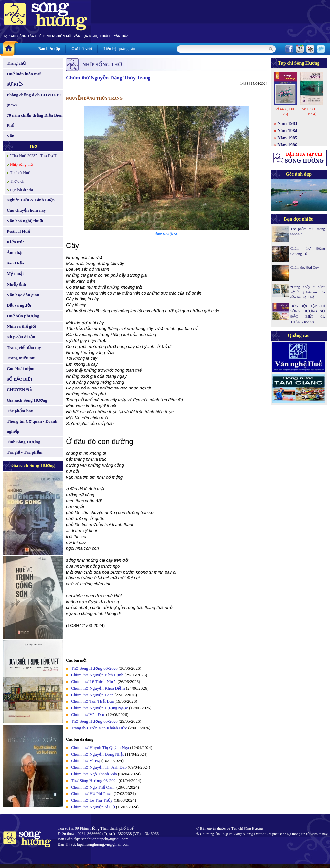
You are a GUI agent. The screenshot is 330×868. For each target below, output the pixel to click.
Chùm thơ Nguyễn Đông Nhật (98, 754)
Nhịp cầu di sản (21, 337)
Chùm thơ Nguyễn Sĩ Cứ (93, 807)
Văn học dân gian (23, 295)
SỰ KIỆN (15, 84)
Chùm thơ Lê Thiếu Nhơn (94, 682)
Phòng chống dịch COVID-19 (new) (34, 100)
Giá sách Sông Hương (27, 400)
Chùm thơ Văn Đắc (88, 714)
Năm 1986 (287, 145)
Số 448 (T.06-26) (285, 112)
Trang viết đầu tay (24, 347)
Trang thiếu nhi (21, 358)
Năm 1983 (287, 124)
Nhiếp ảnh (16, 284)
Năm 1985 (287, 138)
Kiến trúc (16, 242)
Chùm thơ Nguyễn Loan (92, 695)
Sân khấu (15, 263)
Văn (10, 136)
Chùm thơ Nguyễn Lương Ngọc (99, 708)
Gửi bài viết (82, 49)
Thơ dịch (17, 181)
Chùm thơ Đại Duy (305, 267)
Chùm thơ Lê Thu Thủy (92, 800)
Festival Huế (18, 231)
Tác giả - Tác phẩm (24, 452)
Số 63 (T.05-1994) (312, 112)
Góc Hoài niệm (20, 369)
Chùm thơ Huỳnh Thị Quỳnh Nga (100, 747)
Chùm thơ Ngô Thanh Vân (94, 774)
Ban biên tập (49, 49)
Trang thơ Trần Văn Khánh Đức (99, 728)
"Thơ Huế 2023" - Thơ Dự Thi (35, 156)
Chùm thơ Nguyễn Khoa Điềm (98, 688)
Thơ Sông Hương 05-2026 (94, 721)
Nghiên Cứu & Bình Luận (31, 200)
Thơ (33, 146)
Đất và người (19, 305)
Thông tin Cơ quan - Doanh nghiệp (32, 426)
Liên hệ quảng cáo (119, 49)
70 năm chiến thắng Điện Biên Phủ (34, 120)
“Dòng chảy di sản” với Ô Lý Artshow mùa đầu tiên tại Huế (308, 292)
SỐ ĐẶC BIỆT (20, 379)
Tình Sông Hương (23, 442)
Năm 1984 (287, 131)
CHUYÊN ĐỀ (19, 390)
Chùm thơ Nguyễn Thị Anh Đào (99, 767)
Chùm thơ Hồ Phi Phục (92, 794)
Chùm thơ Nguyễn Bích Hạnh (97, 675)
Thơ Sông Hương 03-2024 (94, 780)
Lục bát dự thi (21, 190)
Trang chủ (16, 63)
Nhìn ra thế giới (21, 326)
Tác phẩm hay (20, 411)
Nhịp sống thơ (21, 164)
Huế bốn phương (23, 316)
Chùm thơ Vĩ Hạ (86, 761)
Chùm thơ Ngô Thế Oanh (93, 787)
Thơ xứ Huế (20, 173)
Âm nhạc (15, 252)
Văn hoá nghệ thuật (25, 221)
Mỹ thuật (15, 274)
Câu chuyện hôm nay (26, 210)
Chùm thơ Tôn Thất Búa (92, 701)
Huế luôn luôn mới (24, 74)
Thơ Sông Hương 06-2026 (94, 668)
